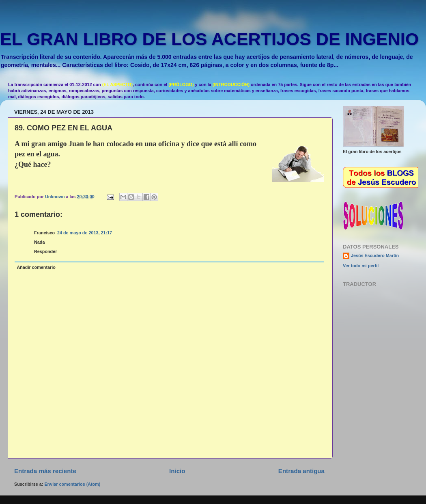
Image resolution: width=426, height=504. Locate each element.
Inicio (177, 471)
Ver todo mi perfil (361, 266)
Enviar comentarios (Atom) (72, 484)
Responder (45, 251)
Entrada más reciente (45, 471)
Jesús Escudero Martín (375, 255)
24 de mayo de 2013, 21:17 (85, 233)
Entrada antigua (301, 471)
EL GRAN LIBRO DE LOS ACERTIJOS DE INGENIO (209, 39)
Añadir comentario (36, 267)
